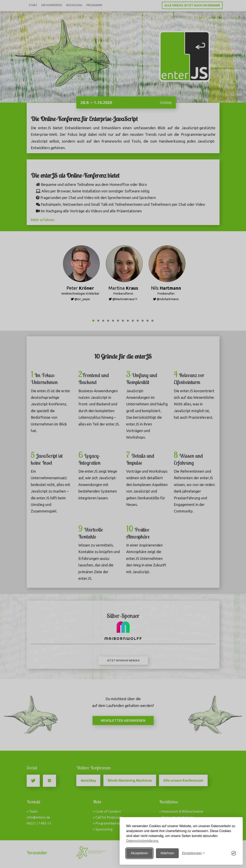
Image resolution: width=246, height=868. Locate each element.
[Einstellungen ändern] (193, 853)
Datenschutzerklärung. (143, 841)
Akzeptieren (139, 853)
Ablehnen (167, 853)
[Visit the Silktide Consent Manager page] (234, 853)
